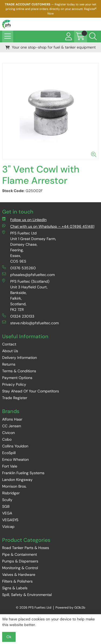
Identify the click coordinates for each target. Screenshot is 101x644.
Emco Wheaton (15, 459)
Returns (9, 364)
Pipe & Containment (20, 554)
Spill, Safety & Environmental (27, 595)
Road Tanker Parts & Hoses (26, 548)
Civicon (8, 433)
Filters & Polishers (17, 581)
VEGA (7, 513)
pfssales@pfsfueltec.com (28, 275)
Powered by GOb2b (70, 608)
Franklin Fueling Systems (23, 473)
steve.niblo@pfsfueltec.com (30, 323)
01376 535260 (19, 268)
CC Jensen (12, 426)
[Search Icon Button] (93, 36)
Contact (9, 344)
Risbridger (11, 493)
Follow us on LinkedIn (24, 220)
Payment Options (17, 378)
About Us (10, 351)
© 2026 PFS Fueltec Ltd (34, 608)
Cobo (7, 439)
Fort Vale (10, 466)
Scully (7, 500)
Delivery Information (20, 358)
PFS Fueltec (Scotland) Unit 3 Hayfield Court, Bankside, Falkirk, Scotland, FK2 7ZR (26, 295)
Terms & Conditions (19, 371)
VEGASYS (10, 520)
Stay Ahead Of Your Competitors (31, 391)
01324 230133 (18, 316)
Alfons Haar (12, 419)
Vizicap (8, 527)
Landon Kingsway (17, 480)
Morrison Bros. (14, 486)
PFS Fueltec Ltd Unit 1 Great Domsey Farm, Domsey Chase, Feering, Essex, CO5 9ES (29, 247)
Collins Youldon (15, 446)
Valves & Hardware (19, 575)
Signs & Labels (15, 588)
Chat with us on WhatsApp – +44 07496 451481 (48, 226)
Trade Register (15, 398)
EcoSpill (9, 453)
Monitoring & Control (20, 568)
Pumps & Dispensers (20, 561)
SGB (6, 506)
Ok (9, 637)
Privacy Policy (14, 384)
